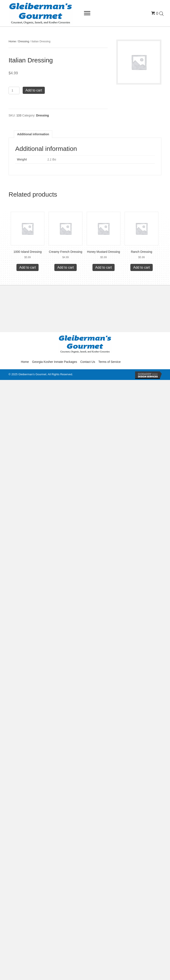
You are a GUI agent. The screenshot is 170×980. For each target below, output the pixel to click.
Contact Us (88, 362)
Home (12, 41)
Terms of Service (109, 362)
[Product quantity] (14, 90)
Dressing (24, 41)
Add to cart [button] (28, 267)
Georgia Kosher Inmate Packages (55, 362)
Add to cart (34, 90)
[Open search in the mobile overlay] (161, 13)
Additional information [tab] (33, 134)
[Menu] (87, 13)
